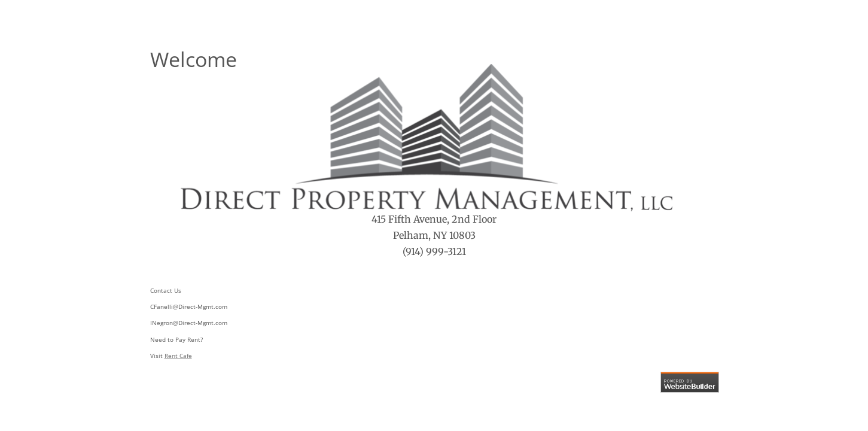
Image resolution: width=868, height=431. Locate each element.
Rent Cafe (178, 356)
